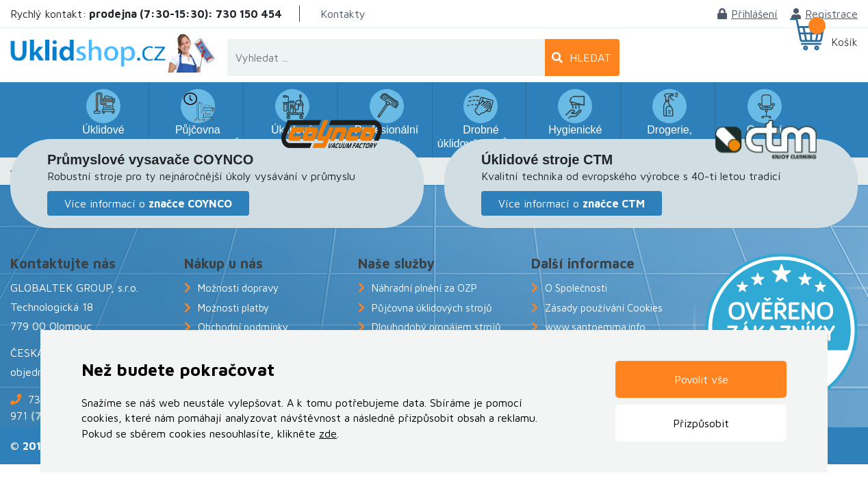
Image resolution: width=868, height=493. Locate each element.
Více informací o (148, 203)
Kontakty (343, 14)
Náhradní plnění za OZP (424, 288)
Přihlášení (748, 14)
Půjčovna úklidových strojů (432, 308)
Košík (844, 42)
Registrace (825, 14)
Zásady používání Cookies (604, 308)
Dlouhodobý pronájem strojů (436, 327)
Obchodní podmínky (243, 327)
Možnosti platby (233, 308)
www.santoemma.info (595, 327)
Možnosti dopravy (238, 288)
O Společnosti (576, 288)
